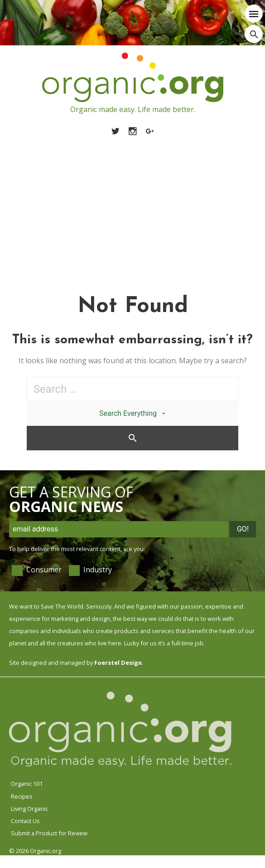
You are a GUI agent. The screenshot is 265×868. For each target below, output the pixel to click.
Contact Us (25, 821)
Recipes (22, 796)
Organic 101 (27, 784)
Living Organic (29, 809)
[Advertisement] (132, 205)
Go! (243, 529)
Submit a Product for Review (49, 833)
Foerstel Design (118, 663)
